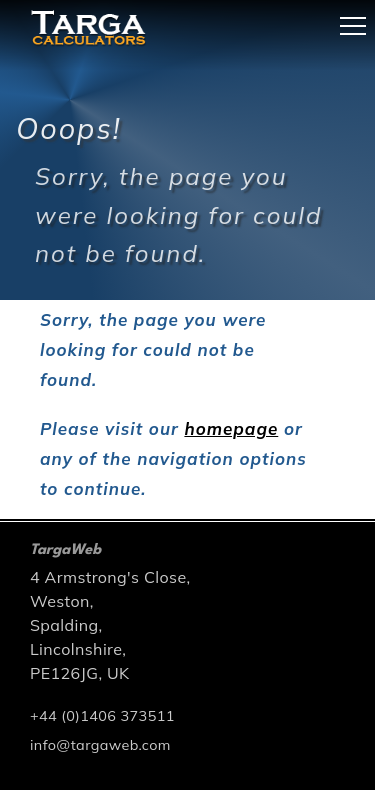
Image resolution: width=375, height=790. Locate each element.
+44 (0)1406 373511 (102, 716)
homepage (231, 428)
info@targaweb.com (100, 745)
